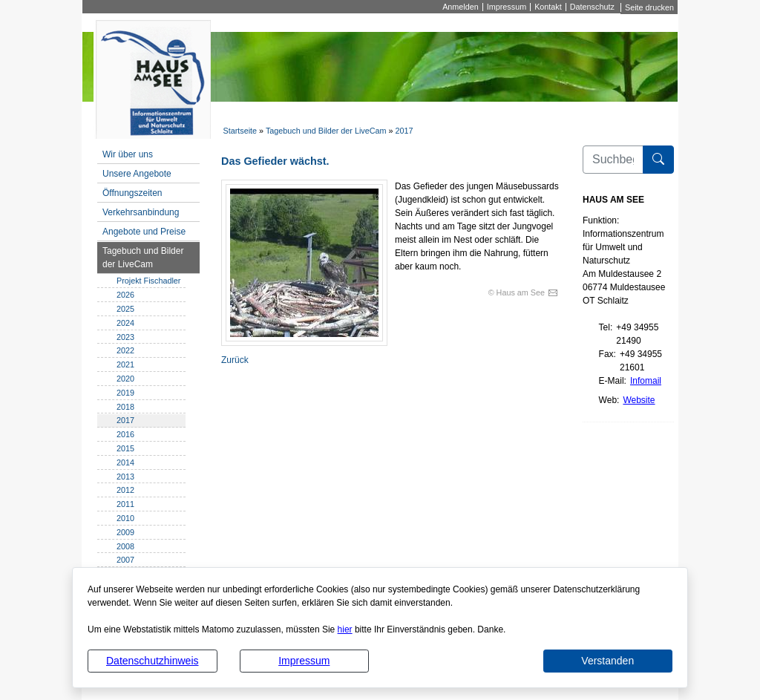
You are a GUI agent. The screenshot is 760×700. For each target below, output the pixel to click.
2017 (404, 131)
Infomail (646, 381)
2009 (125, 532)
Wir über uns (128, 154)
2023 (125, 337)
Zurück (235, 360)
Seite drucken (649, 7)
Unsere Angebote (137, 174)
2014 (125, 462)
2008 (125, 546)
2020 (125, 379)
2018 (125, 407)
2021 (125, 364)
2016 (125, 434)
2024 (125, 323)
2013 (125, 477)
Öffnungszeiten (132, 193)
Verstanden (607, 661)
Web (608, 400)
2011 (125, 504)
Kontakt (548, 7)
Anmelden (461, 7)
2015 (125, 448)
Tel (605, 327)
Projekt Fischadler (148, 281)
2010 (125, 518)
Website (639, 400)
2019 (125, 393)
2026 (125, 295)
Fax (606, 354)
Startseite (240, 131)
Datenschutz (592, 7)
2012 (125, 490)
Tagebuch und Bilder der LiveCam (326, 131)
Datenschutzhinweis (153, 661)
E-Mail (612, 381)
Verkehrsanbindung (141, 212)
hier (345, 629)
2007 (125, 560)
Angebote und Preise (144, 232)
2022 (125, 350)
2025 (125, 309)
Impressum (304, 661)
